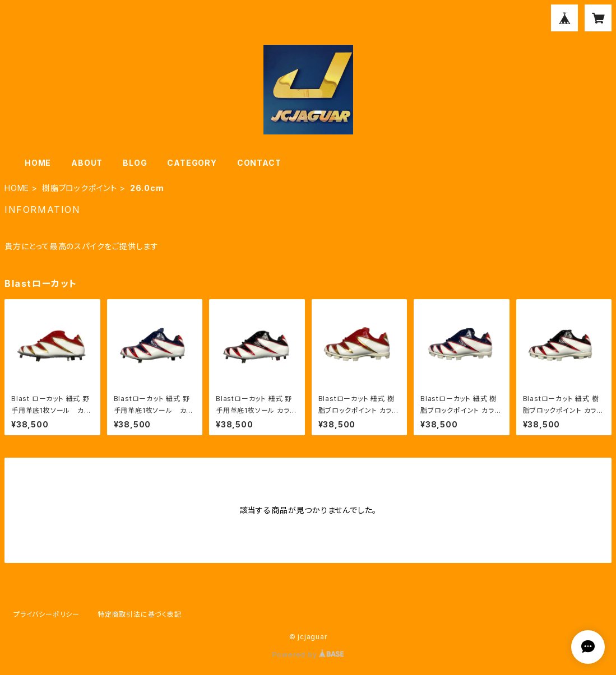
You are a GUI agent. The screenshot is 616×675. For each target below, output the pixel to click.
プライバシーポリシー (47, 614)
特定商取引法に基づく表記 (140, 614)
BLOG (135, 163)
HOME (38, 163)
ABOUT (87, 163)
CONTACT (259, 163)
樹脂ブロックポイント (80, 188)
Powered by (308, 655)
